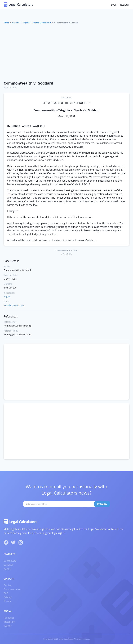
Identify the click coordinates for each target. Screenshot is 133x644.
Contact (8, 585)
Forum (7, 569)
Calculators (10, 561)
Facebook (9, 618)
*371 (9, 194)
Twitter (8, 626)
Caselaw (16, 23)
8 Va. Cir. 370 (10, 88)
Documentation (12, 589)
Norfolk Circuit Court (42, 23)
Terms (7, 601)
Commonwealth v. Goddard (28, 83)
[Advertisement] (66, 53)
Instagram (9, 622)
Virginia (26, 23)
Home (6, 23)
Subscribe (102, 504)
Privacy (8, 597)
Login (114, 5)
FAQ (6, 593)
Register (125, 5)
